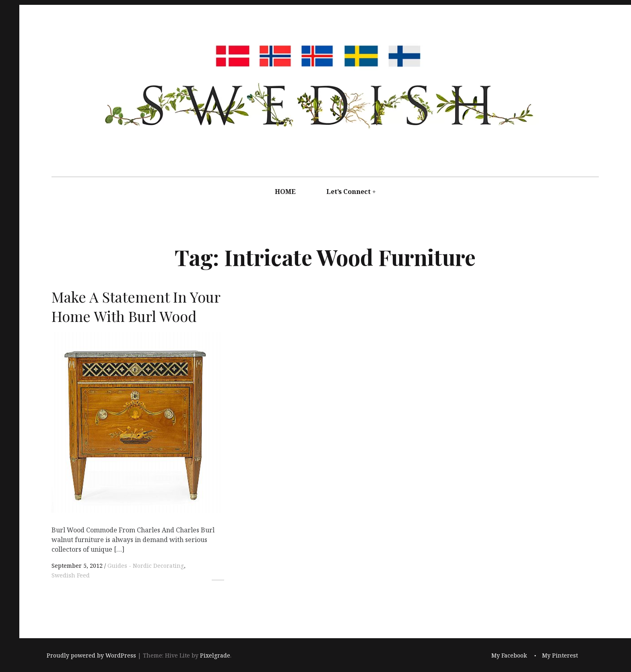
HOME (285, 192)
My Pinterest (560, 656)
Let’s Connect (348, 192)
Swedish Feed (71, 575)
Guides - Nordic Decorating (146, 566)
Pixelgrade (215, 656)
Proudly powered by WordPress (91, 656)
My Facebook (509, 656)
